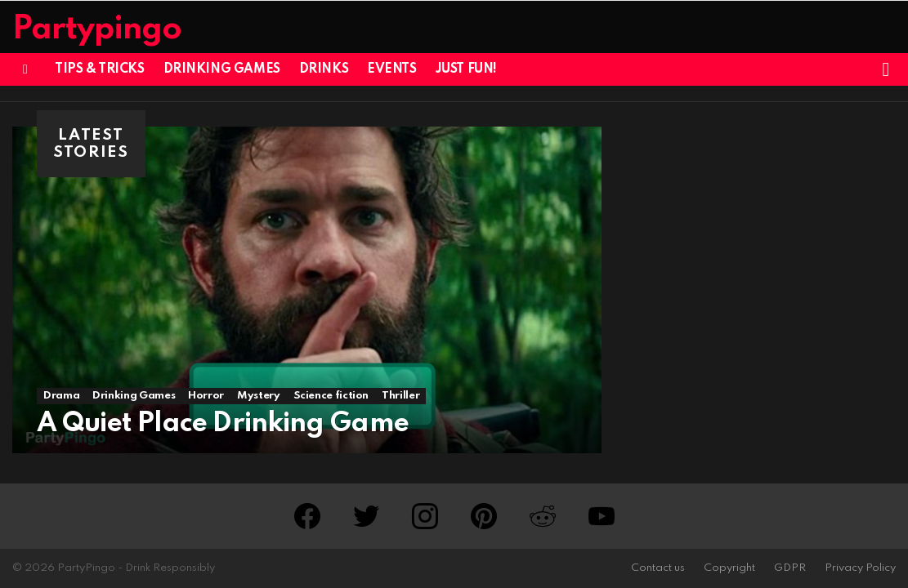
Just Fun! (466, 69)
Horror (206, 396)
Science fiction (331, 396)
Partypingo (97, 30)
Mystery (258, 396)
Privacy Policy (860, 568)
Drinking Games (222, 69)
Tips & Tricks (100, 69)
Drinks (324, 69)
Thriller (400, 396)
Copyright (729, 568)
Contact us (658, 568)
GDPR (790, 568)
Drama (61, 396)
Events (391, 69)
